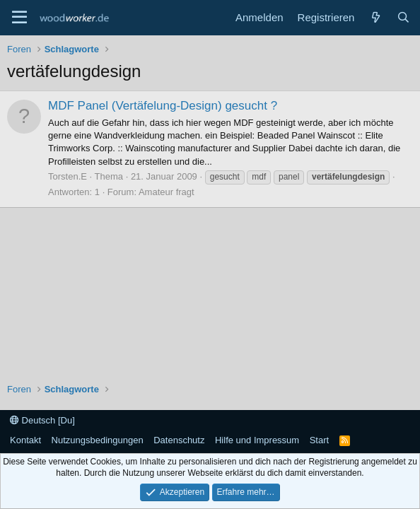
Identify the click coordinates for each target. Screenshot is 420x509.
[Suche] (403, 17)
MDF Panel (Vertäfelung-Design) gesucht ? (163, 106)
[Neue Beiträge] (375, 17)
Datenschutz (179, 440)
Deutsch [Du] (42, 420)
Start (319, 440)
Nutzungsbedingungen (98, 440)
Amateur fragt (167, 192)
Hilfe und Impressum (257, 440)
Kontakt (25, 440)
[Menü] (19, 18)
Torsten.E (68, 176)
